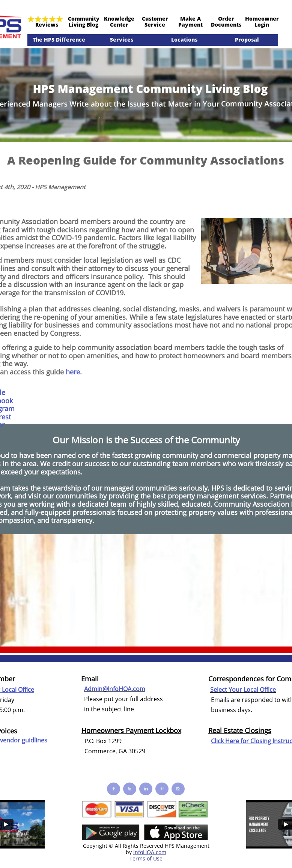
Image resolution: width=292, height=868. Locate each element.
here (73, 372)
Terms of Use (146, 858)
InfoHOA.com (150, 852)
